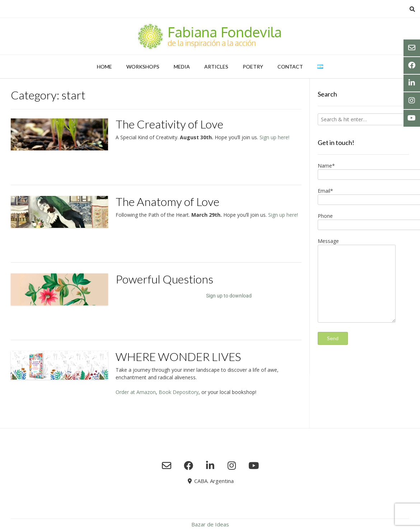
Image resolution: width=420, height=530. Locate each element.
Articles (216, 67)
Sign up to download (229, 296)
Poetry (253, 67)
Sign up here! (274, 137)
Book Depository (179, 392)
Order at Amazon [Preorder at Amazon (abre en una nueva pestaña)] (136, 392)
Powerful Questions (164, 279)
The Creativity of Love (169, 124)
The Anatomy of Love (167, 201)
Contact (290, 67)
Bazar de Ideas (210, 524)
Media (182, 67)
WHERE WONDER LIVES (178, 357)
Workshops (143, 67)
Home (104, 67)
